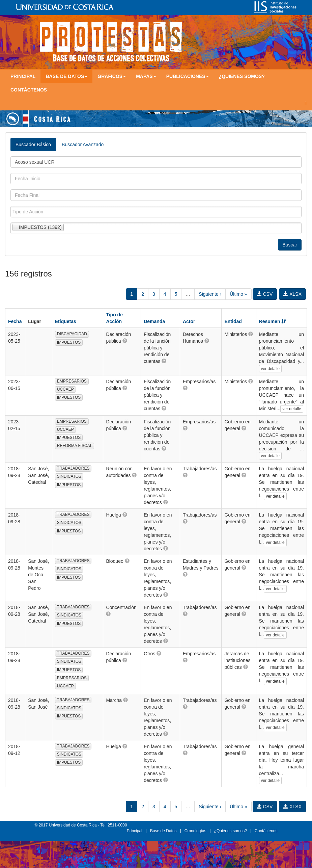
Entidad (233, 321)
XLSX (292, 294)
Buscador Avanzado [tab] (83, 144)
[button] (125, 341)
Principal (23, 76)
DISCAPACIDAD (72, 334)
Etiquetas (66, 321)
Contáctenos (29, 90)
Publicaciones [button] (188, 76)
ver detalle (270, 369)
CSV (265, 294)
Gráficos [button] (112, 76)
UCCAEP (65, 389)
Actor (189, 321)
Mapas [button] (146, 76)
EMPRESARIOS (72, 381)
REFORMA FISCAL (75, 446)
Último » (238, 294)
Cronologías (195, 831)
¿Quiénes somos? (242, 76)
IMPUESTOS (69, 342)
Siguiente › (210, 294)
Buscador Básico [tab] (33, 144)
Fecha (15, 321)
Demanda (154, 321)
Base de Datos (163, 831)
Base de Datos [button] (66, 76)
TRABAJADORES (73, 468)
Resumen (273, 321)
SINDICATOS (69, 476)
